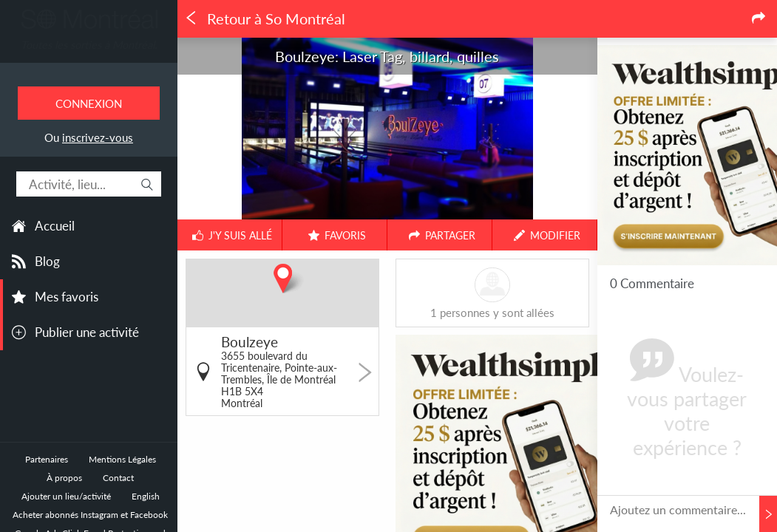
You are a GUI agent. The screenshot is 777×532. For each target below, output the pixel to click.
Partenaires (47, 459)
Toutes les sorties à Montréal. (89, 45)
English (146, 496)
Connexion (89, 103)
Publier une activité (87, 332)
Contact (118, 478)
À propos (64, 478)
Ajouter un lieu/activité (66, 496)
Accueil (55, 226)
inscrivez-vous (98, 137)
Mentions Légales (122, 459)
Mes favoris (67, 297)
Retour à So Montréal (265, 19)
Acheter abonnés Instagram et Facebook (90, 515)
